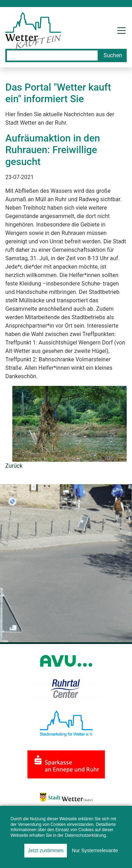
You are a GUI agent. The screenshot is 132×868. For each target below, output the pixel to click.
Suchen (113, 55)
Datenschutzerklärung (85, 835)
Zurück (14, 466)
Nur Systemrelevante (95, 850)
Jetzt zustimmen (46, 850)
